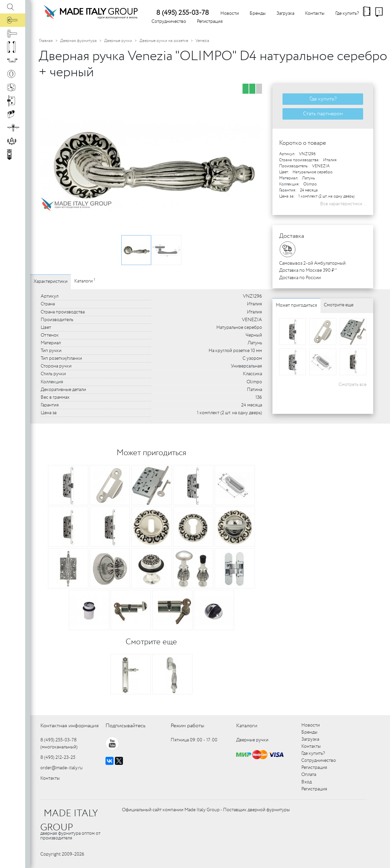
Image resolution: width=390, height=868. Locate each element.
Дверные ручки (118, 41)
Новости (230, 13)
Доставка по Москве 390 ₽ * (308, 270)
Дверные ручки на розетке (164, 41)
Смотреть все (353, 385)
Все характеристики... (343, 204)
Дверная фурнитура (78, 41)
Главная (46, 41)
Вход (307, 782)
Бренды (258, 13)
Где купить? (347, 13)
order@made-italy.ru (61, 768)
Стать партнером (323, 114)
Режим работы (187, 726)
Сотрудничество (169, 21)
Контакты (315, 13)
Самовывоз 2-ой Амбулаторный (312, 263)
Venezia (202, 41)
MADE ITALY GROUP (69, 821)
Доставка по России (300, 278)
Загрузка (285, 13)
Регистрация (210, 21)
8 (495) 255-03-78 (183, 13)
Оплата (309, 775)
